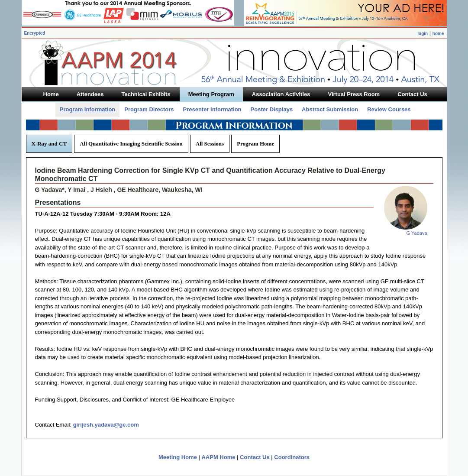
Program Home (255, 144)
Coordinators (292, 457)
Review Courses (389, 109)
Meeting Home (178, 457)
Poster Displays (272, 109)
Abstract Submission (330, 109)
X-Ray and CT (49, 144)
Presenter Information (212, 109)
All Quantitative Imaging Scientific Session (131, 144)
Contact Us (255, 457)
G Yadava (417, 233)
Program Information (88, 109)
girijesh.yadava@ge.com (106, 425)
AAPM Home (218, 457)
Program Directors (149, 109)
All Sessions (210, 144)
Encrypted (35, 33)
